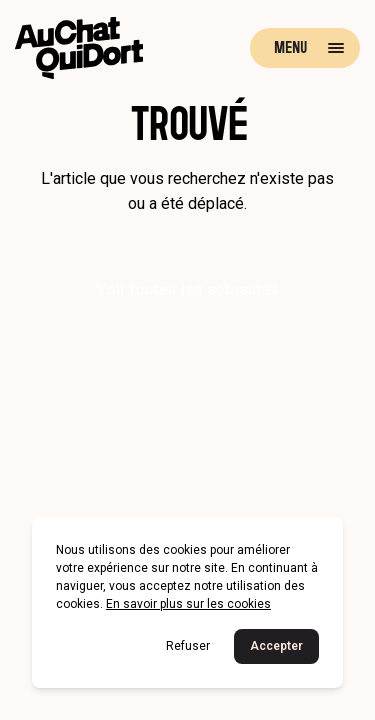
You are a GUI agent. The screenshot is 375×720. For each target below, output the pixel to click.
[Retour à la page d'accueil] (79, 48)
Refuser (188, 646)
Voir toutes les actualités (187, 289)
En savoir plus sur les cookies (188, 604)
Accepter (276, 646)
